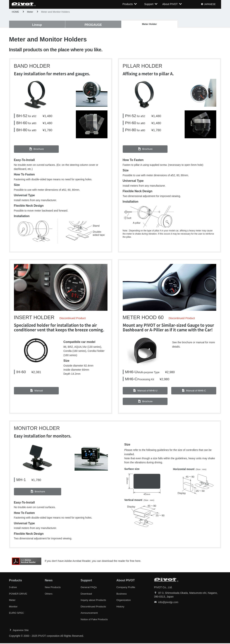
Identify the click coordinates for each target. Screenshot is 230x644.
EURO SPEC (17, 614)
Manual (36, 392)
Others (49, 595)
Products (128, 4)
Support (149, 4)
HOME (16, 12)
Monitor (13, 608)
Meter (30, 12)
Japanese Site (21, 631)
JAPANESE (210, 4)
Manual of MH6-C (194, 392)
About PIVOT (170, 4)
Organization (124, 601)
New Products (53, 589)
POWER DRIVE (18, 595)
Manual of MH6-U (145, 392)
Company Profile (126, 589)
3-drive (13, 589)
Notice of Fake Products (95, 620)
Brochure (36, 150)
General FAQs (89, 589)
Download (86, 595)
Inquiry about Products (94, 601)
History (120, 608)
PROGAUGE (72, 25)
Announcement (89, 614)
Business (122, 595)
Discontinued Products (94, 608)
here (138, 563)
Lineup (30, 25)
